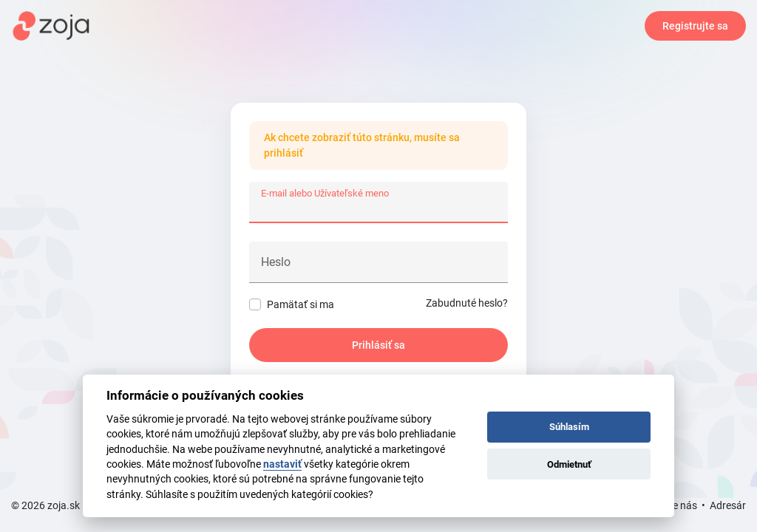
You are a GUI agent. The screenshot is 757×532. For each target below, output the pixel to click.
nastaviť (282, 464)
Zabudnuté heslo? (467, 303)
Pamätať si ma (301, 304)
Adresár (728, 505)
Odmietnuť (569, 464)
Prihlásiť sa (378, 345)
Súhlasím (569, 427)
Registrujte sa (695, 26)
